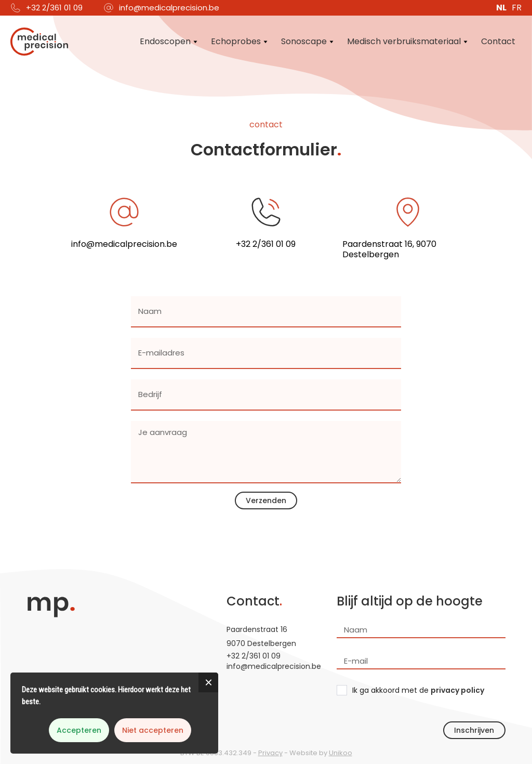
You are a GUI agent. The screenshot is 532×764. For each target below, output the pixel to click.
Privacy (270, 753)
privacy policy (457, 690)
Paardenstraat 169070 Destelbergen (261, 636)
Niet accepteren (153, 730)
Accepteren (79, 730)
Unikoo (341, 753)
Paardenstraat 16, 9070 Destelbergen (389, 249)
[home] (39, 41)
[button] (169, 42)
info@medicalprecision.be (169, 8)
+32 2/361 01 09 (54, 8)
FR (517, 8)
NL (501, 8)
